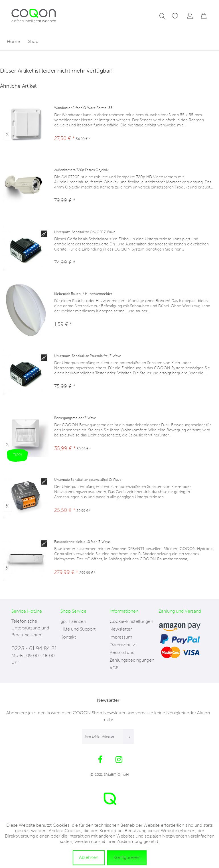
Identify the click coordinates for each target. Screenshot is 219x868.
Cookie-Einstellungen (131, 622)
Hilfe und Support (78, 629)
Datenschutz (122, 645)
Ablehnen (89, 858)
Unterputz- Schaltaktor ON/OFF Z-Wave (85, 232)
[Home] (13, 42)
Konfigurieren (127, 858)
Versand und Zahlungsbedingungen (132, 657)
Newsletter (121, 629)
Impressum (121, 637)
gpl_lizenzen (73, 622)
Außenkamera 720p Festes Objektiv (81, 170)
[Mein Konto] (190, 17)
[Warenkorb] (204, 17)
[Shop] (33, 42)
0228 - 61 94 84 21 (34, 649)
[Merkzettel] (172, 17)
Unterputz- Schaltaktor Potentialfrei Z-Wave (88, 356)
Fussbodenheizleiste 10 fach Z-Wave (82, 542)
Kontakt (68, 637)
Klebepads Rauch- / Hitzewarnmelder (83, 294)
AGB (114, 668)
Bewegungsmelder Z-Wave (75, 418)
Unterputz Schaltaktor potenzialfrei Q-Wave (88, 480)
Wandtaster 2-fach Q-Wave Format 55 (83, 108)
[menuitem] (159, 17)
